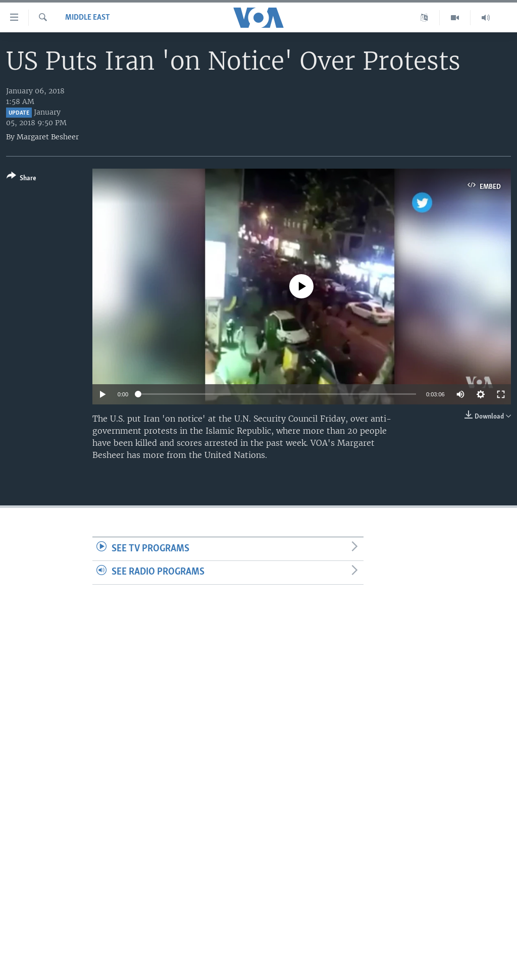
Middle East (88, 18)
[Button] (21, 179)
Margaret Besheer (48, 137)
